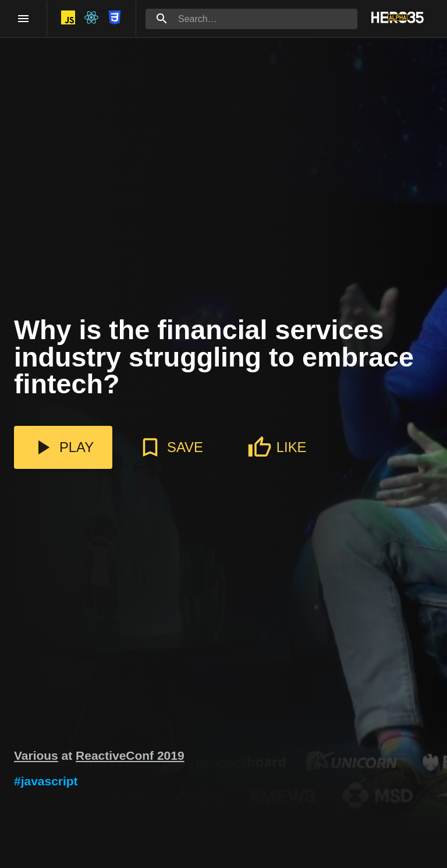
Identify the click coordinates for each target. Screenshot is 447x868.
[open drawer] (23, 19)
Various (36, 755)
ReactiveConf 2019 (130, 755)
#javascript (46, 781)
